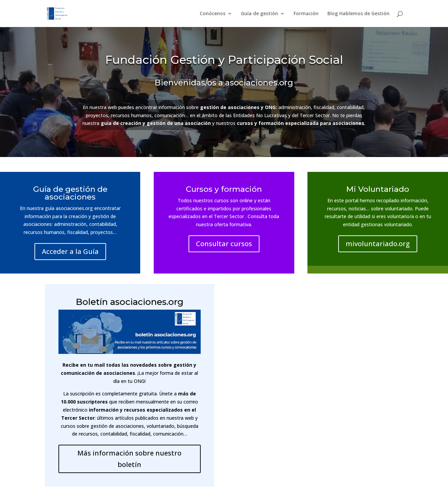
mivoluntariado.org (378, 244)
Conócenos (213, 14)
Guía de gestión (259, 14)
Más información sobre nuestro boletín (129, 459)
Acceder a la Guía (70, 251)
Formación (306, 14)
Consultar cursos (224, 244)
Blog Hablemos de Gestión (358, 14)
